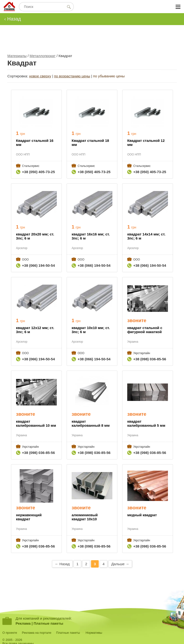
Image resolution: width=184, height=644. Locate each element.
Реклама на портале (37, 633)
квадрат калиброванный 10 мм (36, 423)
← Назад (62, 564)
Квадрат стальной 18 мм (90, 143)
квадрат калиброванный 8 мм (91, 423)
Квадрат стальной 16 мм (35, 143)
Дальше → (120, 564)
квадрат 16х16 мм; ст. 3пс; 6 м (91, 236)
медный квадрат (142, 515)
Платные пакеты (48, 623)
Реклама (23, 623)
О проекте (10, 633)
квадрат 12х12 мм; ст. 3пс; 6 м (35, 330)
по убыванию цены (109, 76)
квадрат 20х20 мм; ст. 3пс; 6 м (35, 236)
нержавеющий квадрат (29, 517)
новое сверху (40, 76)
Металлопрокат (43, 56)
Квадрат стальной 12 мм (146, 143)
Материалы (17, 56)
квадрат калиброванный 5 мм (146, 423)
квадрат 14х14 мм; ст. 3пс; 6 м (146, 236)
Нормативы (94, 633)
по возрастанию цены (72, 76)
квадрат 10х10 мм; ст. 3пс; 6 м (91, 330)
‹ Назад (13, 19)
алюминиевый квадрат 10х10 (85, 517)
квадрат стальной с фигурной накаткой (145, 330)
